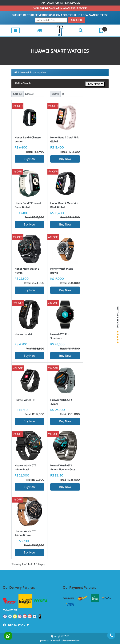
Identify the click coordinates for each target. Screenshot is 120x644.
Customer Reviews (118, 325)
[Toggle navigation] (16, 30)
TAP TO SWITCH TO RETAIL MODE (60, 3)
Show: (55, 94)
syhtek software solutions (66, 640)
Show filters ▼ (95, 84)
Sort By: (18, 94)
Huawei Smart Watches (33, 72)
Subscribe (76, 20)
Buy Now (30, 159)
